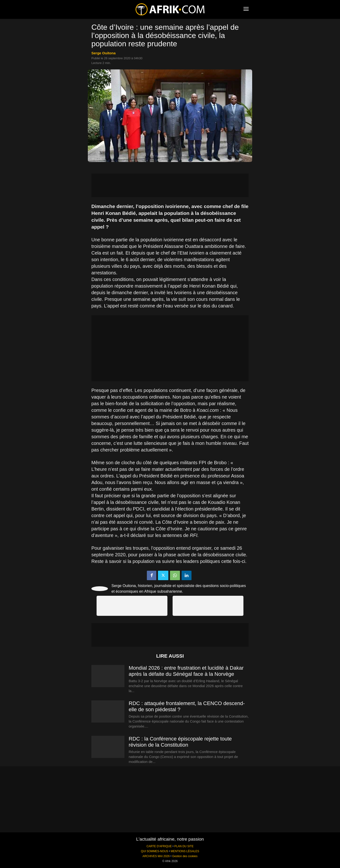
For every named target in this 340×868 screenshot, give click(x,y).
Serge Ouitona (104, 53)
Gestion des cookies (185, 856)
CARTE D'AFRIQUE (159, 846)
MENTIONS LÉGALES (185, 851)
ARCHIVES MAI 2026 (156, 856)
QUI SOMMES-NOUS (155, 851)
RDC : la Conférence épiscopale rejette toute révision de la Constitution (180, 742)
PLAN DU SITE (184, 846)
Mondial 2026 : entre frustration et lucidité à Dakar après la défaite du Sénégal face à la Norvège (186, 671)
